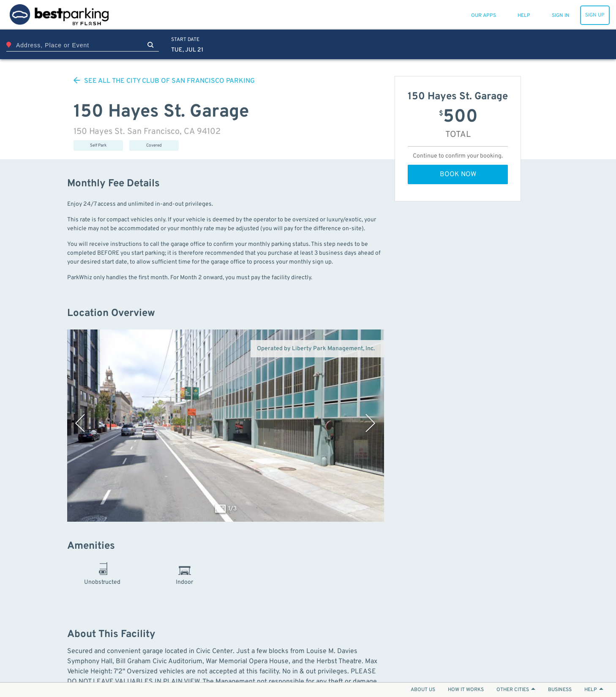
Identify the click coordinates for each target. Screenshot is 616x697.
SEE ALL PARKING (164, 81)
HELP (594, 690)
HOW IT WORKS (466, 690)
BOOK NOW (458, 174)
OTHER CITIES (516, 690)
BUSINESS (560, 690)
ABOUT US (423, 690)
